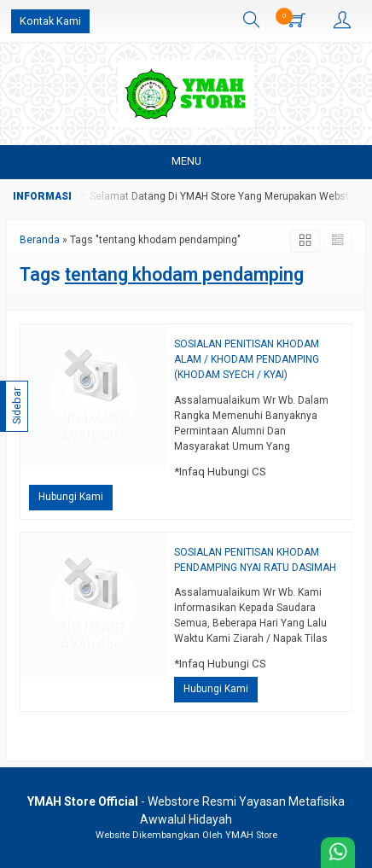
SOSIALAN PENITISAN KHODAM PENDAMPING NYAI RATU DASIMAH (255, 560)
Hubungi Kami (71, 497)
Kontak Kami (50, 21)
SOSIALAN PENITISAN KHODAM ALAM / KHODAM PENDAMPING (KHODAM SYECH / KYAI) (247, 359)
